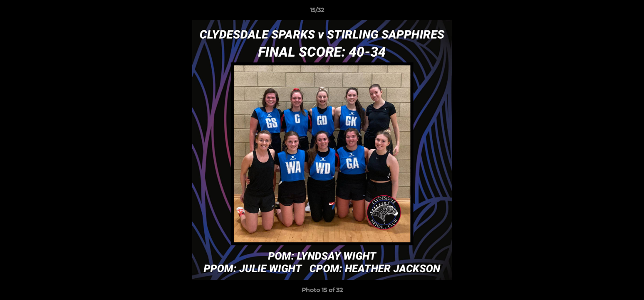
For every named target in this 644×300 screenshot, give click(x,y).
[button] (609, 12)
